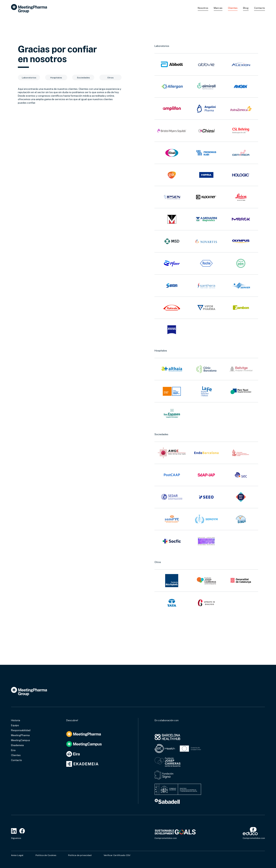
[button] (203, 8)
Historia (16, 720)
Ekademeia (17, 745)
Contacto (260, 8)
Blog (246, 8)
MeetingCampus (21, 740)
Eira (13, 750)
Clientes (233, 8)
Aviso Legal (17, 855)
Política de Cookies (46, 855)
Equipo (15, 725)
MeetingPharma (20, 735)
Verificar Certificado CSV (117, 855)
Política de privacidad (80, 855)
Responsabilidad (21, 730)
